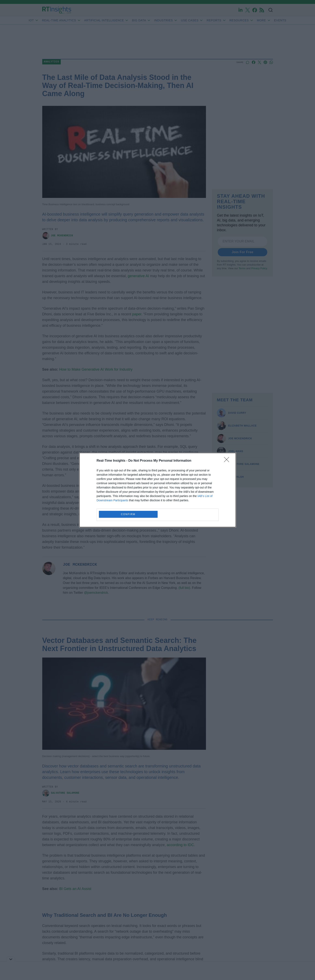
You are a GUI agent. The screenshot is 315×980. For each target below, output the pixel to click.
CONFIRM (128, 514)
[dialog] (158, 490)
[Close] (228, 461)
